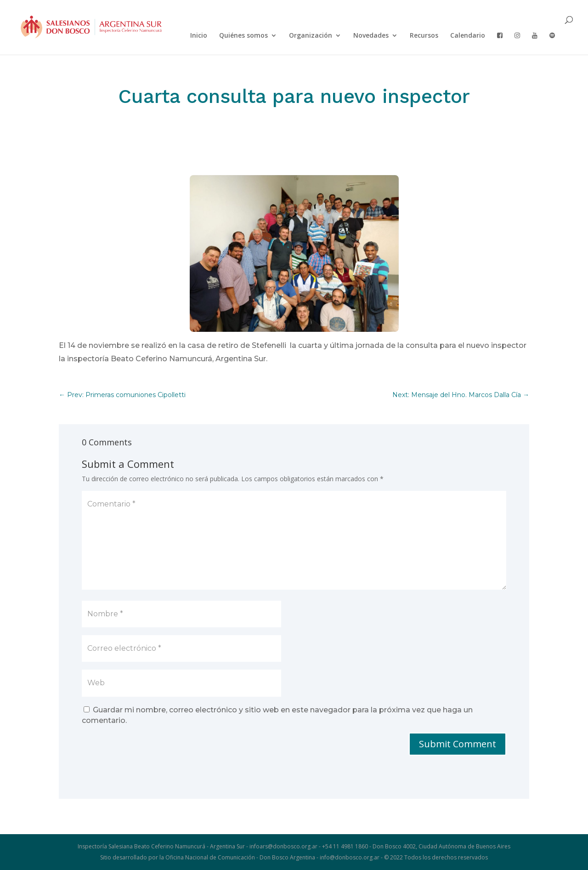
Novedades (371, 36)
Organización (311, 36)
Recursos (424, 36)
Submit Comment (458, 744)
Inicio (199, 36)
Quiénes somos (243, 36)
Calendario (468, 36)
